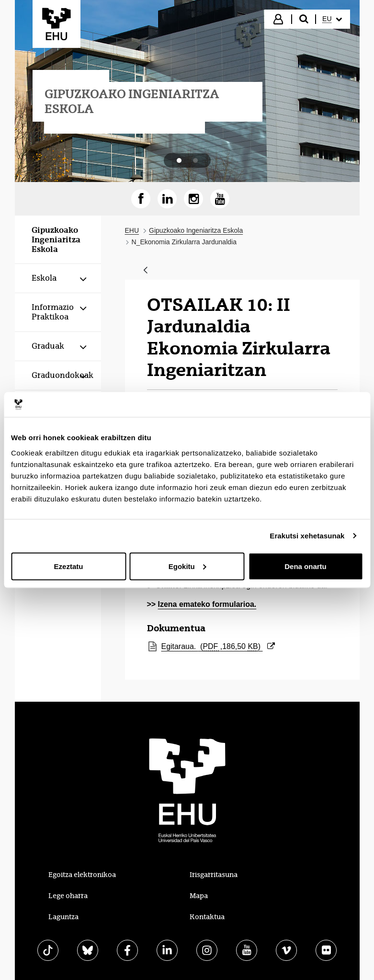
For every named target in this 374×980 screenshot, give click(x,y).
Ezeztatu (69, 566)
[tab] (179, 160)
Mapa (199, 896)
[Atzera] (146, 271)
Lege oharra (68, 896)
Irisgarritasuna (214, 875)
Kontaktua (207, 917)
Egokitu (187, 566)
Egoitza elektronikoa (82, 875)
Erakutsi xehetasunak (307, 536)
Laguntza (63, 917)
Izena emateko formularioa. (207, 604)
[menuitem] (332, 19)
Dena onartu (306, 566)
